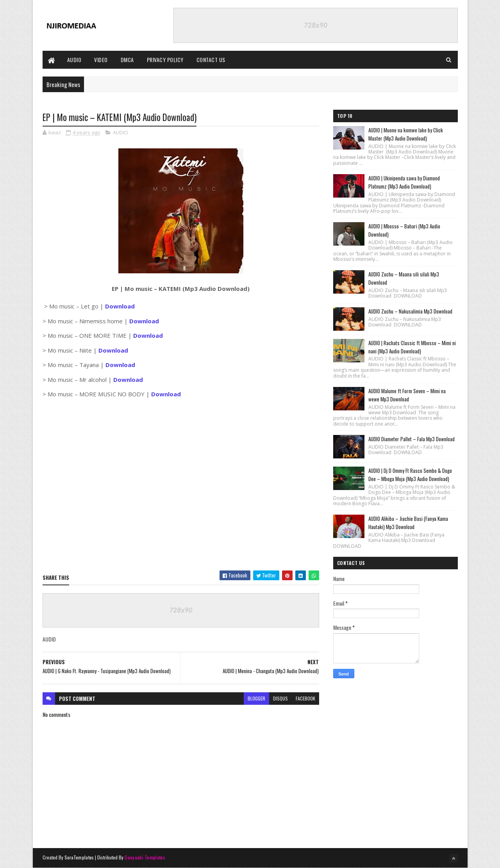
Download (144, 321)
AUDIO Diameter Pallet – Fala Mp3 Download (412, 439)
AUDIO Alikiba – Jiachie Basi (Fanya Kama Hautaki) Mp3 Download (408, 523)
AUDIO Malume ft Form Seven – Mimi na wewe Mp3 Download (407, 395)
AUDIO (74, 60)
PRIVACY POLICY (165, 60)
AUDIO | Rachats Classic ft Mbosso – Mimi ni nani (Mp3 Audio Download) (412, 347)
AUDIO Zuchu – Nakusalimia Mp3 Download (410, 311)
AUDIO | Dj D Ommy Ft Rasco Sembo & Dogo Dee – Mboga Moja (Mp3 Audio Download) (410, 475)
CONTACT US (211, 60)
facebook (305, 698)
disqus (280, 698)
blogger (256, 698)
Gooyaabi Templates (145, 857)
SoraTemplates (79, 857)
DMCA (127, 60)
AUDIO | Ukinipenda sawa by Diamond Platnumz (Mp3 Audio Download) (404, 182)
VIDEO (101, 60)
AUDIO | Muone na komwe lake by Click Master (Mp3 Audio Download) (406, 134)
